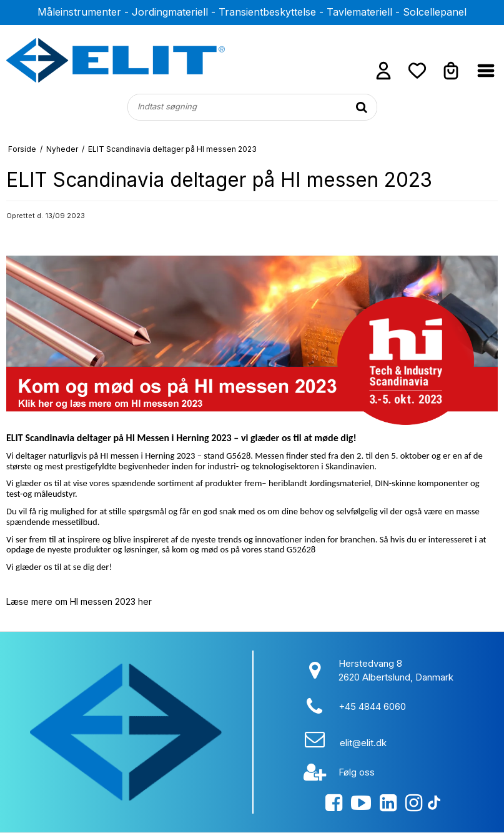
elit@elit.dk (363, 743)
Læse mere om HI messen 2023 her (79, 601)
